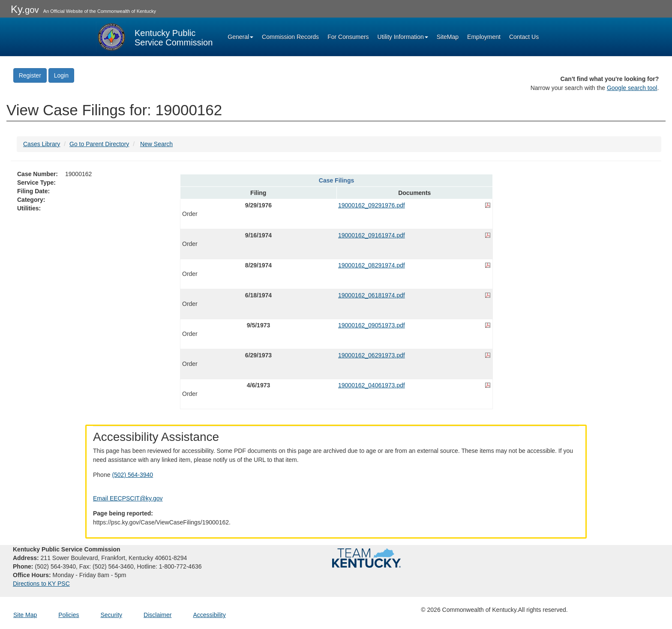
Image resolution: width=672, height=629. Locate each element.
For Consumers (348, 37)
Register (30, 75)
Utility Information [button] (403, 37)
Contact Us (524, 37)
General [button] (240, 37)
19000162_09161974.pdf (372, 235)
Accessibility (209, 615)
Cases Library (42, 144)
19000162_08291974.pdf (372, 265)
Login (61, 75)
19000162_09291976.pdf (372, 205)
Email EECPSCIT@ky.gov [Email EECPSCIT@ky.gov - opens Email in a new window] (128, 498)
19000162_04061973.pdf (372, 385)
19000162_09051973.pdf (372, 325)
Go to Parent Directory (99, 144)
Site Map (25, 615)
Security (112, 615)
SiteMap (448, 37)
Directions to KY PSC (41, 584)
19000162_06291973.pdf (372, 355)
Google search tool (632, 88)
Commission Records (290, 37)
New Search (156, 144)
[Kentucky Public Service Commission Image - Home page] (154, 37)
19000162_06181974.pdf (372, 295)
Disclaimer (157, 615)
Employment (484, 37)
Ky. (25, 9)
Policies (69, 615)
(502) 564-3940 (132, 475)
